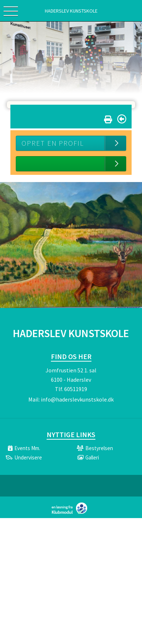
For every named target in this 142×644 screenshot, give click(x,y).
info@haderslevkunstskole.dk (77, 399)
